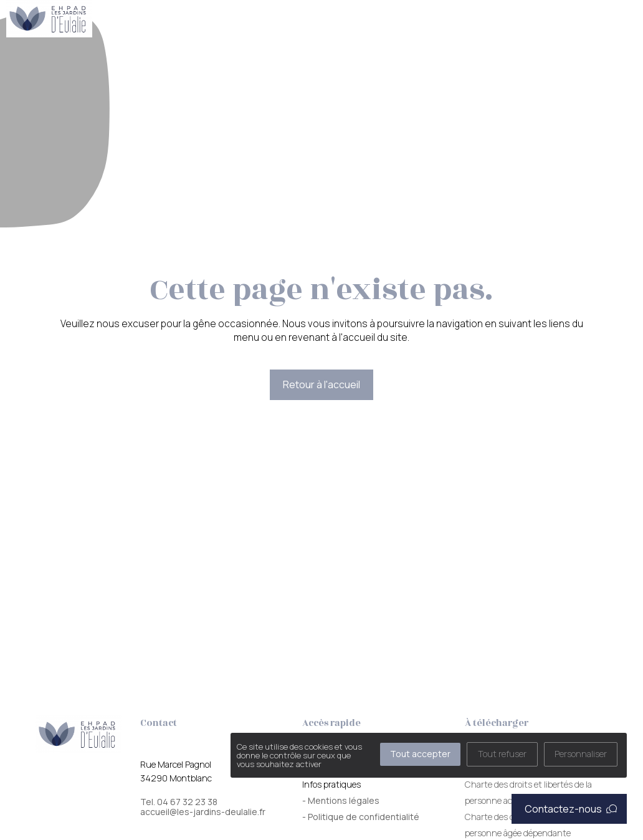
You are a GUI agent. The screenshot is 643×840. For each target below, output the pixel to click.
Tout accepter (420, 754)
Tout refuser (502, 754)
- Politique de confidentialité (361, 817)
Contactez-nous (571, 809)
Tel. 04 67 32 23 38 (179, 802)
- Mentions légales (341, 800)
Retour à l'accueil (321, 384)
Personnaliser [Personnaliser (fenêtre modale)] (581, 754)
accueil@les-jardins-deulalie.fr (203, 812)
